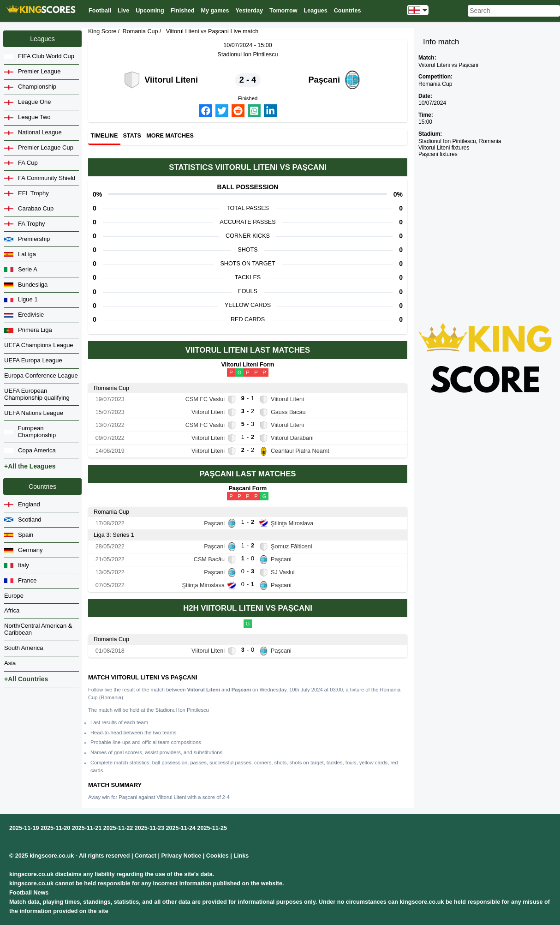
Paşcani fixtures (438, 154)
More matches (170, 136)
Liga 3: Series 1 (114, 535)
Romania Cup (140, 31)
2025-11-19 (24, 828)
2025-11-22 (118, 828)
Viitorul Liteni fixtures (444, 148)
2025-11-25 (212, 828)
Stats (132, 136)
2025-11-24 (181, 828)
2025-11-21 (87, 828)
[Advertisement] (485, 225)
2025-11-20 (55, 828)
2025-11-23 (149, 828)
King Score (102, 31)
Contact (146, 856)
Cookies (217, 856)
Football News (29, 893)
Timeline (104, 136)
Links (241, 856)
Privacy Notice (181, 856)
